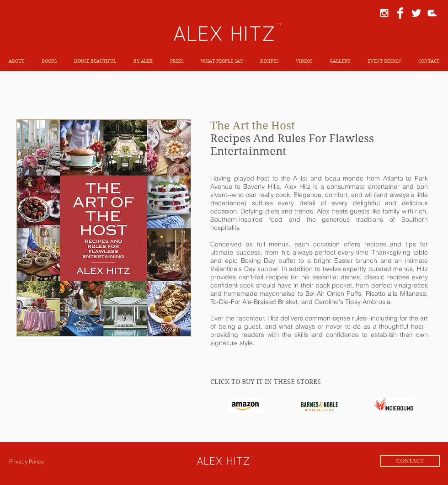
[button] (49, 61)
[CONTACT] (410, 461)
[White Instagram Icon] (384, 13)
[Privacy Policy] (27, 462)
